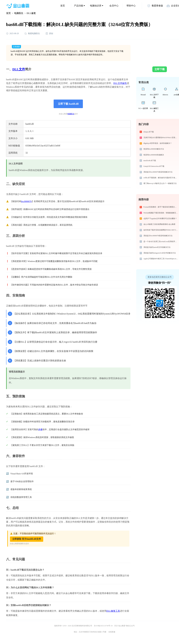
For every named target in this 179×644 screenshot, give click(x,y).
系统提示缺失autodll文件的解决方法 (157, 247)
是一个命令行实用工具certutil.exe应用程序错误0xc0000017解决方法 (161, 242)
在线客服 (112, 632)
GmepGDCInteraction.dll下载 (154, 166)
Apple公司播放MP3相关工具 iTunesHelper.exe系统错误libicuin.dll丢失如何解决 (161, 259)
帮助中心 (131, 6)
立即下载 (160, 69)
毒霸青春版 (155, 6)
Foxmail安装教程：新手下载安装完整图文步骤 (161, 207)
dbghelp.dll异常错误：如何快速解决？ (158, 143)
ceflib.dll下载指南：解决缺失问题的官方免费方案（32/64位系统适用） (161, 178)
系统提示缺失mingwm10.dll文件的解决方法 (160, 253)
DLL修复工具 (113, 611)
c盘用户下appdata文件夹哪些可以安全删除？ (160, 219)
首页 (63, 6)
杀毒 (40, 429)
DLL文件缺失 (120, 83)
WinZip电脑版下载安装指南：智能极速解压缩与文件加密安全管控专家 (161, 213)
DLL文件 (19, 69)
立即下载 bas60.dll (68, 104)
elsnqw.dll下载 (149, 132)
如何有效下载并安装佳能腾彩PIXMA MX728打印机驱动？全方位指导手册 (161, 230)
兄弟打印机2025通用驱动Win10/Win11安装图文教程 (161, 138)
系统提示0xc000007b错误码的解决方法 (158, 172)
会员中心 (114, 6)
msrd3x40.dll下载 (150, 161)
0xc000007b (26, 201)
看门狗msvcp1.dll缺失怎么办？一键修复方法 (160, 183)
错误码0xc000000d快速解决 (154, 155)
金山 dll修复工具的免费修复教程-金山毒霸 (159, 224)
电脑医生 (19, 13)
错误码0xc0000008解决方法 (154, 149)
